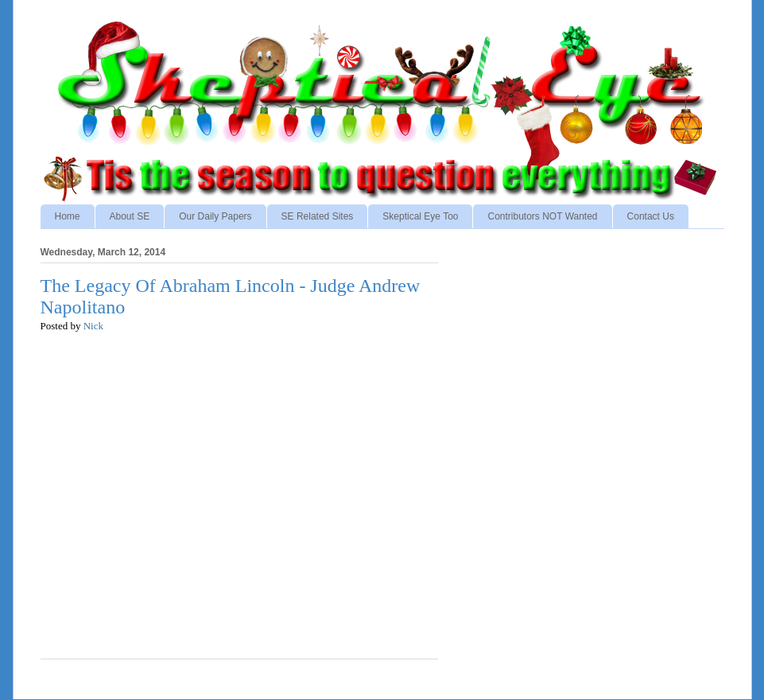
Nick (93, 326)
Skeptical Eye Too (420, 216)
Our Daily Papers (215, 216)
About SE (130, 216)
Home (68, 216)
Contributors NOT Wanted (542, 216)
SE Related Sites (318, 216)
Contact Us (651, 216)
